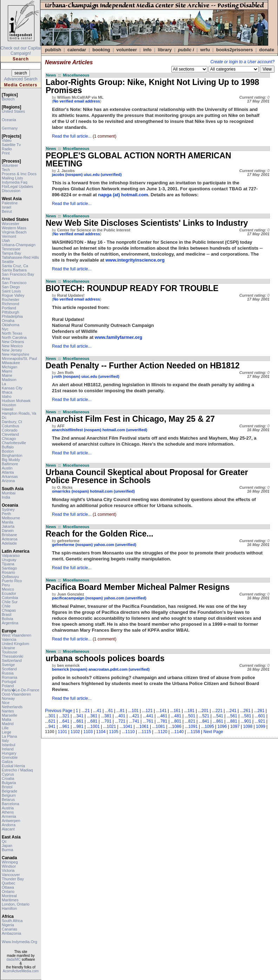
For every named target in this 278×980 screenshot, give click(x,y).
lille (5, 728)
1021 (111, 726)
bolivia (7, 619)
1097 (235, 726)
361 (94, 716)
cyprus (8, 774)
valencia (9, 639)
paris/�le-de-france (21, 690)
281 (261, 711)
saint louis (11, 291)
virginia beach (14, 232)
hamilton (9, 908)
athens (8, 812)
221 (219, 711)
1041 (128, 726)
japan (7, 846)
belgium (9, 795)
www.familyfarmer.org (118, 337)
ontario (8, 892)
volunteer (10, 165)
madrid (8, 724)
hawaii (8, 409)
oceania (9, 120)
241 (233, 711)
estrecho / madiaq (17, 770)
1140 (179, 732)
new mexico (12, 346)
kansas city (12, 388)
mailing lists (12, 178)
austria (8, 808)
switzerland (12, 660)
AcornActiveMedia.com (21, 971)
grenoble (10, 757)
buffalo (8, 447)
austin (7, 468)
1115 (147, 732)
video (7, 140)
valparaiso (11, 555)
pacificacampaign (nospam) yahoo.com (88, 598)
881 (234, 721)
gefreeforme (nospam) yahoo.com (83, 545)
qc (4, 841)
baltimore (10, 464)
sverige (8, 665)
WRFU (205, 50)
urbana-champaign (19, 245)
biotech (8, 99)
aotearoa (10, 539)
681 (94, 721)
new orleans (13, 342)
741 (136, 721)
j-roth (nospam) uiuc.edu (75, 376)
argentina (10, 623)
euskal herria (13, 766)
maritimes (10, 900)
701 (108, 721)
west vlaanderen (16, 635)
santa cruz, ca (15, 266)
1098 (248, 726)
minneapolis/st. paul (19, 359)
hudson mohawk (16, 401)
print (6, 153)
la (4, 384)
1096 (222, 726)
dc (4, 417)
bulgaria (9, 783)
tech (6, 170)
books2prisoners (235, 50)
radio (7, 149)
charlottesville (14, 443)
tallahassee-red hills (20, 257)
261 (247, 711)
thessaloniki (12, 656)
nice (6, 703)
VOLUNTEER (127, 50)
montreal (9, 896)
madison (9, 380)
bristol (7, 787)
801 (178, 721)
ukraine (8, 648)
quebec (9, 883)
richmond (11, 304)
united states (13, 111)
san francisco (14, 283)
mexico (8, 589)
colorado (10, 430)
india (6, 497)
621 (52, 721)
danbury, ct (12, 422)
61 (111, 711)
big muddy (11, 460)
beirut (7, 211)
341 (80, 716)
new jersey (12, 350)
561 (234, 716)
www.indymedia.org (19, 942)
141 (163, 711)
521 (206, 716)
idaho (7, 396)
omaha (8, 321)
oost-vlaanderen (16, 694)
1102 (75, 732)
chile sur (10, 602)
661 (80, 721)
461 (164, 716)
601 (262, 716)
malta (6, 719)
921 (262, 721)
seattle (8, 262)
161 (177, 711)
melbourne (11, 518)
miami (7, 371)
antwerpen (11, 821)
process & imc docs (19, 174)
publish (53, 50)
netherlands (12, 707)
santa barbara (14, 270)
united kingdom (15, 644)
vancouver (11, 875)
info (147, 50)
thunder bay (13, 879)
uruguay (9, 560)
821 (192, 721)
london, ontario (16, 904)
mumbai (9, 493)
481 (178, 716)
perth (6, 514)
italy (5, 741)
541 (220, 716)
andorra (9, 825)
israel (6, 207)
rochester (11, 300)
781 (164, 721)
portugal (9, 682)
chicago (9, 439)
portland (9, 308)
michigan (9, 367)
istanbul (9, 745)
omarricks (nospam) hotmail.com (82, 491)
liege (6, 732)
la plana (9, 736)
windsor (9, 866)
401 (122, 716)
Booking (101, 50)
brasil (7, 614)
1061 (144, 726)
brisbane (9, 535)
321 (66, 716)
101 (135, 711)
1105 (114, 732)
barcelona (11, 804)
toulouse (9, 652)
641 (66, 721)
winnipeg (10, 862)
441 (150, 716)
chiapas (9, 610)
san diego (11, 287)
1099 (261, 726)
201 (205, 711)
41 (99, 711)
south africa (12, 921)
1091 (193, 726)
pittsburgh (11, 312)
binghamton (12, 455)
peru (6, 585)
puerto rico (12, 581)
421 (136, 716)
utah (6, 241)
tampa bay (11, 253)
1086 (177, 726)
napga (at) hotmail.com (123, 195)
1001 (95, 726)
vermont (9, 236)
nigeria (8, 925)
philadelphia (12, 316)
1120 (163, 732)
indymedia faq (15, 182)
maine (7, 375)
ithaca (7, 392)
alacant (8, 829)
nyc (5, 329)
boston (8, 451)
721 (122, 721)
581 (248, 716)
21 (87, 711)
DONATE (267, 50)
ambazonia (11, 933)
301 (52, 716)
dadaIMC (14, 959)
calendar (77, 50)
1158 (195, 732)
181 (191, 711)
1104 (101, 732)
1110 (130, 732)
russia (8, 673)
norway (8, 698)
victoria (8, 870)
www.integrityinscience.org (135, 260)
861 (220, 721)
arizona (8, 481)
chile (6, 606)
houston (9, 405)
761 (150, 721)
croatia (8, 778)
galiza (7, 762)
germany (10, 128)
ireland (8, 749)
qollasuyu (10, 577)
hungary (9, 753)
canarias (9, 929)
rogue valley (13, 295)
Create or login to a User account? (242, 62)
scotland (9, 669)
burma (7, 850)
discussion (11, 191)
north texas (12, 333)
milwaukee (11, 363)
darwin (8, 531)
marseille (9, 715)
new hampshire (15, 354)
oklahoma (11, 325)
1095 (209, 726)
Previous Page (59, 711)
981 (80, 726)
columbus (11, 426)
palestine (10, 203)
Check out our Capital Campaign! (21, 51)
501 (192, 716)
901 (248, 721)
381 (108, 716)
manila (7, 522)
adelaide (9, 543)
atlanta (8, 472)
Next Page (213, 732)
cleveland (10, 434)
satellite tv (11, 145)
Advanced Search (21, 79)
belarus (8, 800)
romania (9, 677)
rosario (8, 572)
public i (186, 50)
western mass (14, 228)
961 (66, 726)
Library (165, 50)
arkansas (10, 476)
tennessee (11, 249)
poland (8, 686)
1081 (161, 726)
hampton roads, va (19, 413)
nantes (8, 711)
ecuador (9, 593)
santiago (9, 568)
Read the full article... (72, 136)
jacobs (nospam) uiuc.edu (76, 175)
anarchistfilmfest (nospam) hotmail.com (88, 430)
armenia (9, 816)
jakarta (8, 526)
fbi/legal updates (17, 186)
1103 (88, 732)
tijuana (8, 564)
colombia (10, 598)
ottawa (8, 887)
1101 (63, 732)
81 (122, 711)
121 (149, 711)
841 (206, 721)
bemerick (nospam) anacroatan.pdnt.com (90, 669)
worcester (11, 224)
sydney (8, 509)
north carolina (14, 337)
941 (52, 726)
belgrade (9, 791)
